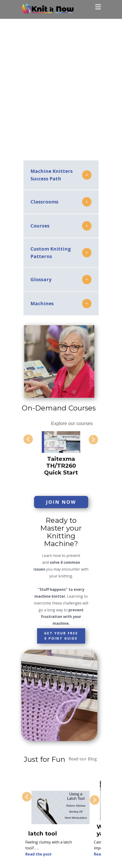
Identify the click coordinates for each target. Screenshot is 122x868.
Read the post (38, 854)
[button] (28, 439)
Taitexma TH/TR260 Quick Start (61, 466)
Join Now (61, 502)
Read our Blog (83, 759)
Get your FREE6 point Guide (61, 636)
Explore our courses (72, 423)
